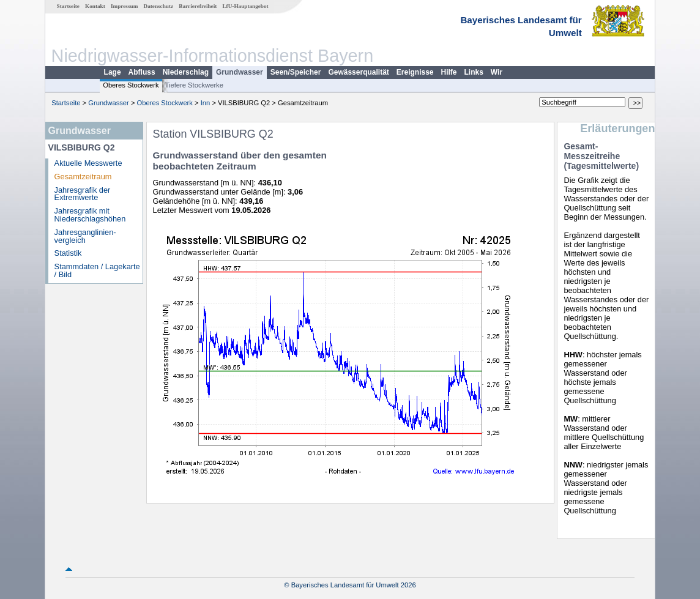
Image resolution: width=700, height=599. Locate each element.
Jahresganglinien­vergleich (85, 236)
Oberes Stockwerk (131, 85)
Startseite (68, 6)
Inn (206, 103)
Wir (497, 72)
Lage (113, 72)
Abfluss (142, 72)
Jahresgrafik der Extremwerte (83, 194)
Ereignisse (415, 72)
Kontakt (95, 6)
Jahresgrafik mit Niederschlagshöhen (90, 215)
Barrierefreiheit (198, 6)
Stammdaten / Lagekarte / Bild (97, 270)
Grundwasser (240, 72)
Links (474, 72)
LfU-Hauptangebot (245, 6)
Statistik (68, 253)
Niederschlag (186, 72)
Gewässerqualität (358, 72)
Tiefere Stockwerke (194, 85)
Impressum (124, 6)
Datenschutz (159, 6)
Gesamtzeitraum (83, 177)
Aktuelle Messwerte (88, 163)
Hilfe (449, 72)
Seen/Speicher (296, 72)
